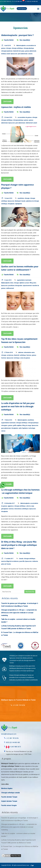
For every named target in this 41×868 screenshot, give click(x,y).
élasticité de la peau (19, 51)
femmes (29, 355)
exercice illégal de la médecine (10, 561)
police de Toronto (6, 564)
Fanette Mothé (9, 40)
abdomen (21, 353)
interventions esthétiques (22, 509)
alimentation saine (29, 353)
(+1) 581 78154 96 (6, 1)
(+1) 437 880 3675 (18, 1)
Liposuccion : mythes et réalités (16, 107)
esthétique (23, 355)
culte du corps (30, 506)
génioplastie (5, 509)
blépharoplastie (5, 283)
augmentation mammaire (24, 280)
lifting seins (33, 283)
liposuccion (14, 54)
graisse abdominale (31, 51)
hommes (4, 358)
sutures (30, 54)
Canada (21, 559)
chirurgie (9, 48)
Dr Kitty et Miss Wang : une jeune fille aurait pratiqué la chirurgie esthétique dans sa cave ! (19, 545)
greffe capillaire (17, 425)
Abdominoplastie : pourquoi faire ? (17, 35)
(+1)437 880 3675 (13, 747)
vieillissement (10, 288)
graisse (26, 120)
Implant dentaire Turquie (9, 801)
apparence (11, 506)
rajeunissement (27, 286)
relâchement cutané (31, 123)
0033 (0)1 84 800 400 (31, 1)
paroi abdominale (23, 54)
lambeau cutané (6, 54)
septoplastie (18, 204)
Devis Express (22, 9)
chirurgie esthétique (17, 48)
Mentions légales (7, 788)
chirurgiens (4, 425)
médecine (35, 561)
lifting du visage (27, 425)
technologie (32, 428)
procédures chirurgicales (15, 286)
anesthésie (21, 198)
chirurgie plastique (29, 48)
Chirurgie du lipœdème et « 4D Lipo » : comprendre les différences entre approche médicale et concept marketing (19, 613)
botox (12, 283)
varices (3, 431)
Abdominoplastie (21, 46)
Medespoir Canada (20, 201)
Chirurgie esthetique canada (10, 793)
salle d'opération (23, 428)
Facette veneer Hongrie (9, 805)
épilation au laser (24, 283)
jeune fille (22, 561)
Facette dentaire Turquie (9, 797)
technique (17, 358)
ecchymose (10, 355)
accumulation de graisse (25, 117)
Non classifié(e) (25, 40)
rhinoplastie (11, 204)
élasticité (17, 355)
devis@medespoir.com (9, 734)
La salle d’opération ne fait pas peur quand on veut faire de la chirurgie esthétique (18, 407)
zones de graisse (25, 358)
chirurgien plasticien (7, 51)
